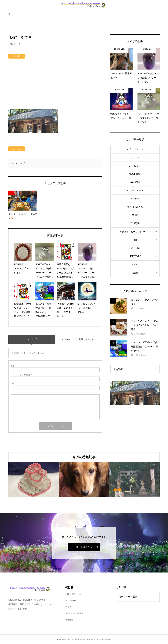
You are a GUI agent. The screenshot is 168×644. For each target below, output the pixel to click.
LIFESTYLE (135, 256)
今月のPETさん (135, 207)
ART (135, 240)
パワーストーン (135, 190)
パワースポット (135, 149)
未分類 (135, 273)
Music (135, 215)
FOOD (135, 265)
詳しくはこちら (84, 547)
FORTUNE (135, 248)
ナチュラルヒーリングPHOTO (135, 232)
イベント (135, 157)
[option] (34, 479)
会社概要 (69, 620)
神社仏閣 (135, 182)
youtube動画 (135, 174)
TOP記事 (135, 223)
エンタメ (135, 199)
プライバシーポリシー (75, 613)
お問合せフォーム (73, 594)
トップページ (71, 601)
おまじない (135, 166)
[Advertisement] (55, 85)
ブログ (68, 607)
